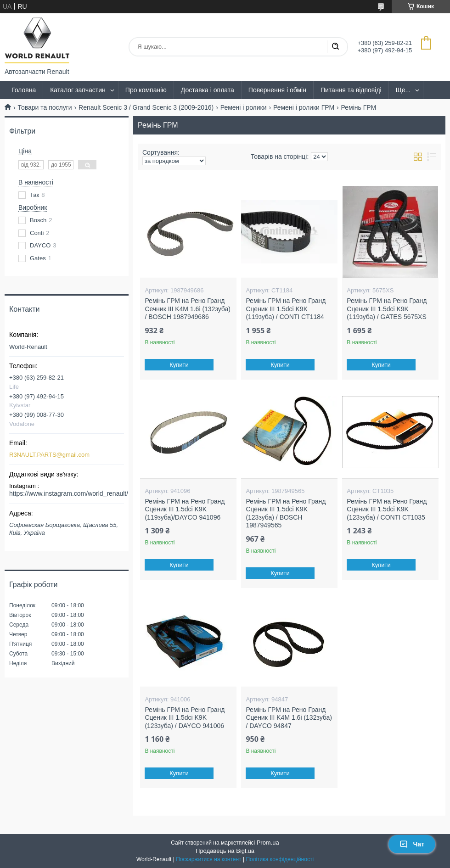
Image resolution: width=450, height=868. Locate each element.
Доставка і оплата (208, 90)
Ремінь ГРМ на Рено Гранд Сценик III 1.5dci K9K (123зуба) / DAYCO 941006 (185, 718)
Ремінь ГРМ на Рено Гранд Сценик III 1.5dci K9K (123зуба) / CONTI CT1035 (387, 509)
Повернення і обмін (277, 90)
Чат (412, 844)
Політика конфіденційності (280, 859)
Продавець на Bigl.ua (225, 851)
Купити (180, 365)
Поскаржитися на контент (208, 859)
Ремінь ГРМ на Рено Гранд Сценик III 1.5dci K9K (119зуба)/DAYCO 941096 (185, 509)
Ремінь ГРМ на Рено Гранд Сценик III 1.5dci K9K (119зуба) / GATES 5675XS (387, 309)
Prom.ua (268, 843)
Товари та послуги (45, 107)
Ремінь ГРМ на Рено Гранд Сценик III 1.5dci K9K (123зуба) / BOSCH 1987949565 (286, 513)
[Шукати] (335, 47)
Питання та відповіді (351, 90)
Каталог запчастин (78, 90)
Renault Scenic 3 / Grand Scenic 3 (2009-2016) (146, 107)
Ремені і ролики (244, 107)
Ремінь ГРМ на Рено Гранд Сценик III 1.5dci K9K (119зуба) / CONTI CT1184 (286, 309)
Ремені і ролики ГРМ (304, 107)
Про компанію (146, 90)
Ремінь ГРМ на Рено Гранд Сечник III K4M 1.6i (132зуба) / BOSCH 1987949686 (188, 309)
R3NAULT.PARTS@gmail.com (49, 455)
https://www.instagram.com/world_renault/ (69, 493)
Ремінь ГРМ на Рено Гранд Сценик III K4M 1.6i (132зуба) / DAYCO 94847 (289, 718)
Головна (24, 90)
